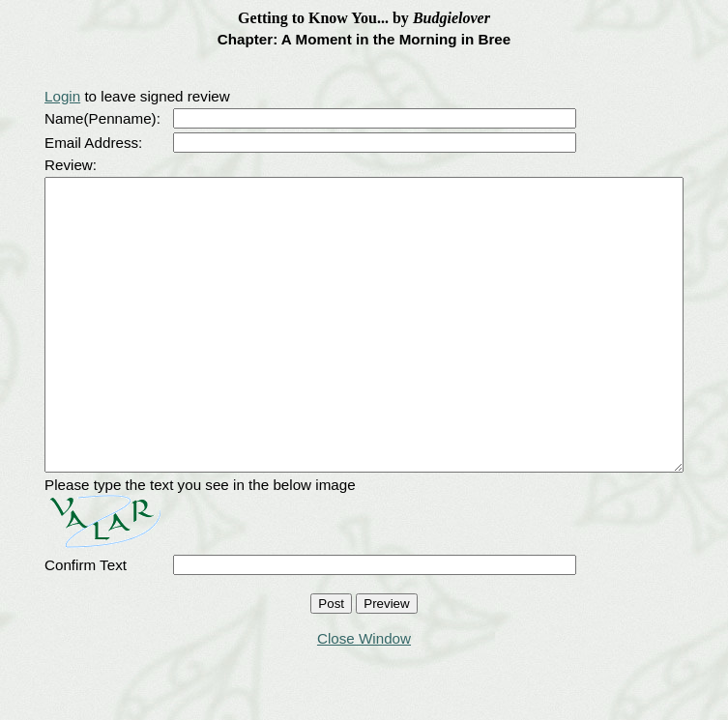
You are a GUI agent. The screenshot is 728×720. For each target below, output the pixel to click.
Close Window (364, 696)
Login (28, 96)
